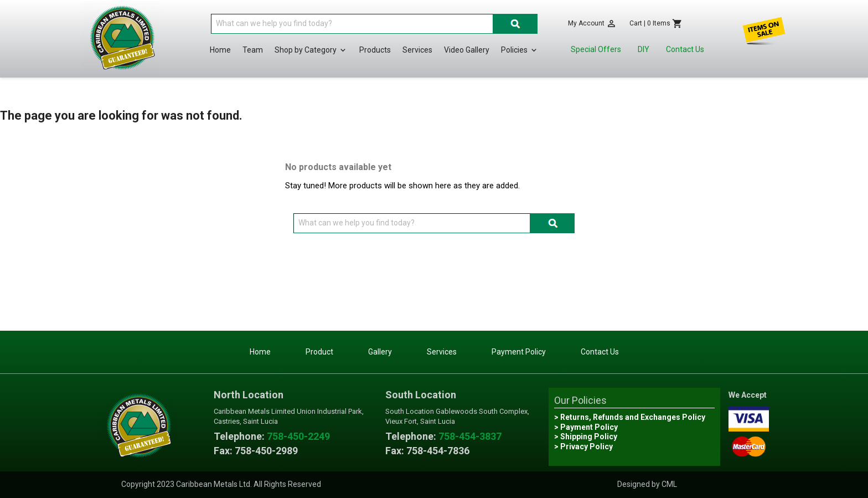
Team (253, 50)
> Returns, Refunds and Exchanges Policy (630, 417)
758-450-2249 (298, 436)
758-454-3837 (470, 436)
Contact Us (685, 49)
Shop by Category (311, 50)
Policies (520, 50)
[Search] (352, 24)
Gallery (380, 352)
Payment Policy (519, 352)
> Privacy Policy (583, 446)
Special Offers (596, 49)
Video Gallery (467, 50)
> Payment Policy (586, 427)
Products (375, 50)
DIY (644, 49)
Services (417, 50)
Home (220, 50)
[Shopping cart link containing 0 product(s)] (656, 24)
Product (319, 352)
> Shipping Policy (586, 437)
